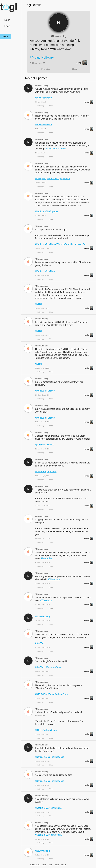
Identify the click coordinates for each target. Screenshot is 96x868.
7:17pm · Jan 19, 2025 (43, 648)
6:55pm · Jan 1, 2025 (42, 672)
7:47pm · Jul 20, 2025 (42, 506)
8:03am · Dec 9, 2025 (42, 308)
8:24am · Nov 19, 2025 (43, 449)
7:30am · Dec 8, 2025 (42, 368)
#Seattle (39, 808)
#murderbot (41, 472)
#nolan (67, 179)
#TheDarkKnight (55, 179)
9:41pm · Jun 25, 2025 (43, 584)
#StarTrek (40, 643)
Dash (7, 20)
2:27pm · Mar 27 (41, 129)
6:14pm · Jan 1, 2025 (42, 698)
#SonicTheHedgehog (54, 757)
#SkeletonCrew (53, 667)
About (57, 865)
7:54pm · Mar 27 (38, 63)
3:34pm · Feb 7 (40, 153)
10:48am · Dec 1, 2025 (43, 395)
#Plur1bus (50, 244)
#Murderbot (47, 558)
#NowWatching (59, 36)
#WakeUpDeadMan (65, 244)
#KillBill (39, 304)
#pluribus (50, 445)
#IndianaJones (49, 730)
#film (44, 179)
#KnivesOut (80, 244)
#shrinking (51, 149)
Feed (7, 26)
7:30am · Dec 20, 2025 (43, 276)
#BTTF (38, 694)
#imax (38, 179)
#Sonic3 (39, 757)
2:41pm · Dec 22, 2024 (43, 785)
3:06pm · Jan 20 (41, 183)
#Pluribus (40, 211)
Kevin (82, 63)
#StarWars (40, 667)
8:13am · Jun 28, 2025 (43, 563)
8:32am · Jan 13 (41, 216)
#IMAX (47, 808)
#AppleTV (61, 149)
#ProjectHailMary (42, 58)
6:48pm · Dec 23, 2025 (43, 249)
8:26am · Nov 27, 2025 (43, 422)
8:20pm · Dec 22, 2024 (43, 761)
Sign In (5, 37)
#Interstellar (57, 808)
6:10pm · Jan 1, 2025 (42, 734)
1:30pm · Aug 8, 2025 (42, 476)
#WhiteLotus (54, 579)
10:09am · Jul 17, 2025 (43, 539)
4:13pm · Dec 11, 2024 (43, 855)
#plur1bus (40, 445)
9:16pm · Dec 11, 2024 (43, 812)
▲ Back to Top (35, 865)
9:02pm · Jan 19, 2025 (43, 621)
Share (74, 69)
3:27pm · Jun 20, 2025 (43, 605)
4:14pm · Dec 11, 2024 (43, 839)
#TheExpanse (52, 211)
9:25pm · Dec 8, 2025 (42, 335)
